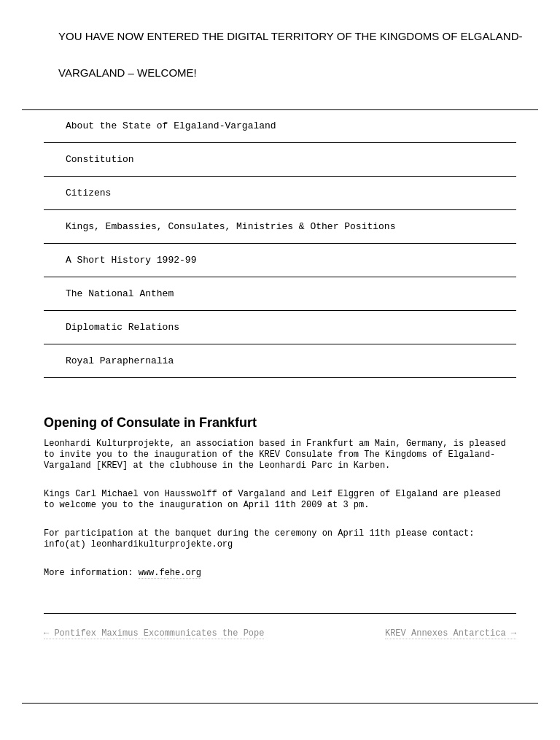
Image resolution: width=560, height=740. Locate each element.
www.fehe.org (170, 573)
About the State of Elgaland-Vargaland (171, 126)
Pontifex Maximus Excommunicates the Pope (154, 633)
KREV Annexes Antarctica (451, 633)
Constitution (100, 159)
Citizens (88, 193)
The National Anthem (120, 294)
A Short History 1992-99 (131, 260)
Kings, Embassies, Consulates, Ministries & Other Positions (230, 227)
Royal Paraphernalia (120, 361)
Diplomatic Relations (122, 327)
